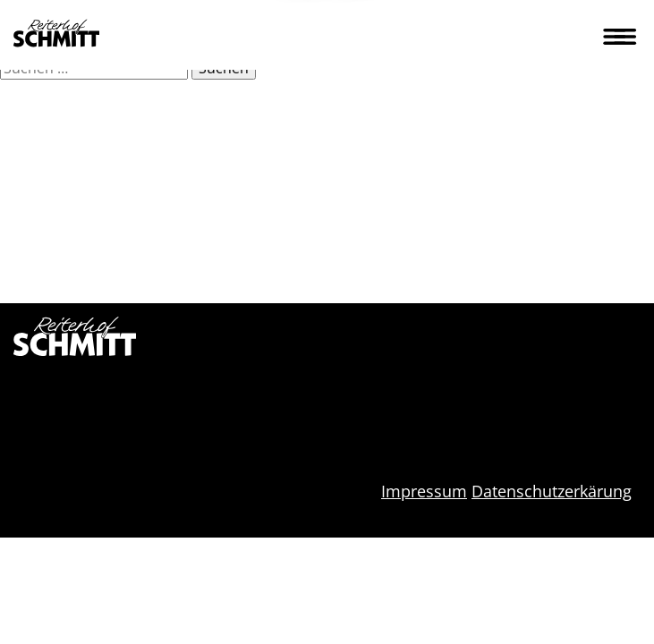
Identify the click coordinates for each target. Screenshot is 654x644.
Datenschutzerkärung (552, 491)
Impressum (424, 491)
